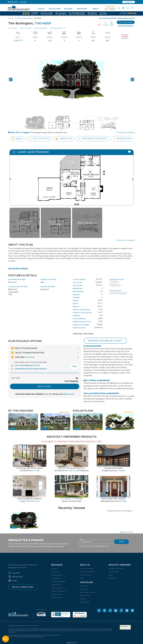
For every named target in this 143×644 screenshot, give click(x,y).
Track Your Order (57, 597)
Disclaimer (83, 599)
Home (11, 18)
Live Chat (23, 2)
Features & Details (41, 28)
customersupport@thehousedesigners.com (33, 637)
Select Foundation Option (27, 353)
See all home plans (24, 587)
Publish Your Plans (57, 588)
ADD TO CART (45, 387)
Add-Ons (23, 357)
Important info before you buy (105, 341)
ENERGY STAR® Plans (58, 591)
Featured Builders (57, 575)
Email (12, 581)
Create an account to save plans (120, 511)
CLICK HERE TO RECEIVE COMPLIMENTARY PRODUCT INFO (72, 442)
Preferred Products (58, 28)
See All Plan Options (18, 268)
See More (65, 412)
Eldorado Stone (114, 572)
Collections (55, 9)
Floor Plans (13, 28)
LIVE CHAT (48, 394)
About (96, 9)
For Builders (55, 572)
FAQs (81, 578)
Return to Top (127, 532)
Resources (83, 9)
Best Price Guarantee (87, 568)
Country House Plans (23, 18)
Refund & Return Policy (87, 592)
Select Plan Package (24, 348)
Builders (69, 9)
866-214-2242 (13, 2)
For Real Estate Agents (58, 581)
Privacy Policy (84, 586)
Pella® (111, 575)
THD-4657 (12, 429)
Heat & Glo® (112, 578)
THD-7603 (109, 429)
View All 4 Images (19, 132)
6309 (14, 527)
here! (107, 546)
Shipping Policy (85, 596)
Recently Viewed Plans (108, 18)
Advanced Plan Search (126, 18)
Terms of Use (84, 589)
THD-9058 (77, 429)
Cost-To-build (56, 585)
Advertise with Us (57, 594)
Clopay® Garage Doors (116, 568)
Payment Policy (85, 602)
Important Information (87, 572)
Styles (42, 9)
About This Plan (26, 28)
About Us (85, 565)
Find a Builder (56, 578)
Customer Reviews (86, 575)
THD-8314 (44, 429)
